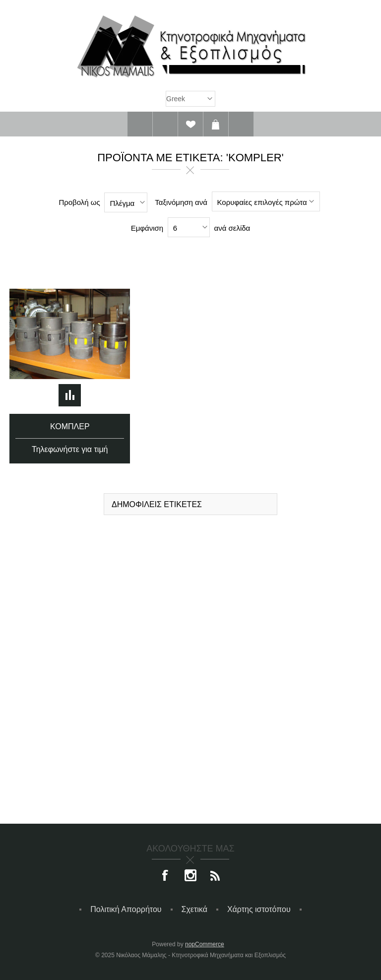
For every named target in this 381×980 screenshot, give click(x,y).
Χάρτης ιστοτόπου (259, 909)
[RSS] (215, 876)
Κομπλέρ (70, 426)
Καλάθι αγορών (216, 124)
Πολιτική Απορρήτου (126, 909)
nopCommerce (205, 944)
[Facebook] (166, 876)
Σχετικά (194, 909)
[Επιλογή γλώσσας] (190, 99)
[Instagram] (190, 876)
